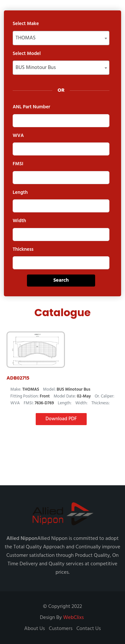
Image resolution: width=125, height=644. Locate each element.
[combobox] (61, 38)
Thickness (23, 250)
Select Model (27, 54)
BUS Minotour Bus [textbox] (36, 68)
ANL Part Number (31, 107)
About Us (35, 629)
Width (19, 221)
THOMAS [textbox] (26, 38)
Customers (61, 629)
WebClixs (73, 618)
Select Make (26, 24)
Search (61, 280)
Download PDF (61, 419)
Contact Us (88, 629)
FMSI (18, 164)
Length (20, 193)
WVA (18, 136)
